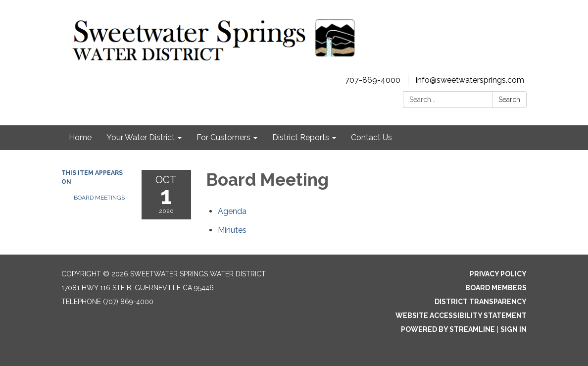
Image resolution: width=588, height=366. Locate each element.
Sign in (514, 329)
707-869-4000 (373, 80)
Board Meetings (99, 198)
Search (509, 100)
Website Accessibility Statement (461, 315)
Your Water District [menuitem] (141, 137)
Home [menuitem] (80, 137)
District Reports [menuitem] (301, 137)
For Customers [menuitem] (223, 137)
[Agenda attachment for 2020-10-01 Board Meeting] (232, 211)
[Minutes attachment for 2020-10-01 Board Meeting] (232, 230)
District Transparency (481, 302)
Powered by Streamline (448, 329)
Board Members (496, 288)
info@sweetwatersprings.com (470, 80)
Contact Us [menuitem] (371, 137)
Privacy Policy (498, 274)
